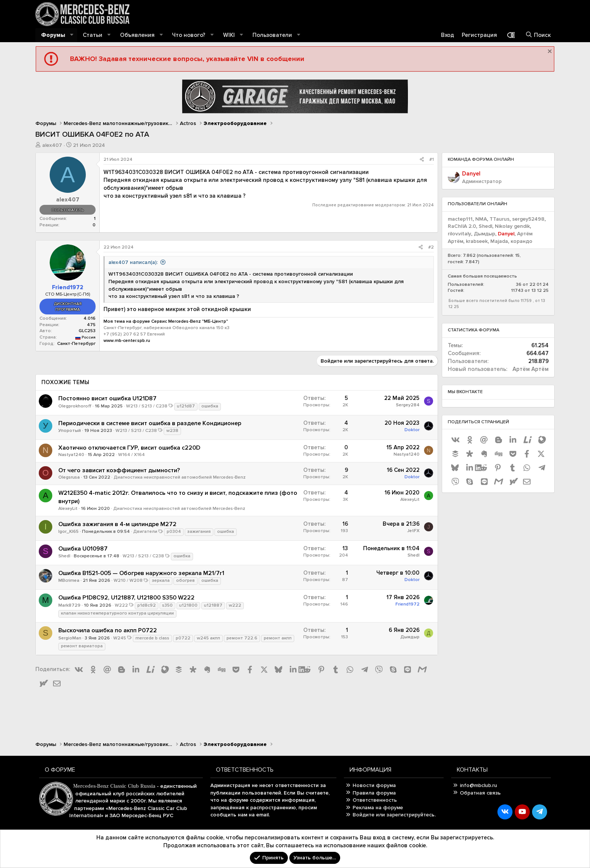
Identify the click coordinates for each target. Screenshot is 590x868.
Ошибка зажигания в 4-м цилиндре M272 (117, 524)
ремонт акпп (278, 638)
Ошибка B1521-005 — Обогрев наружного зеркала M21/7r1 (141, 573)
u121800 (188, 605)
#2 (431, 247)
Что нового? (189, 35)
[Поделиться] (422, 160)
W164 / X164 (132, 455)
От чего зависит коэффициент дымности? (119, 470)
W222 (121, 605)
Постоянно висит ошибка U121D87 (107, 398)
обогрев (186, 580)
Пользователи (272, 35)
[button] (72, 35)
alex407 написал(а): (133, 262)
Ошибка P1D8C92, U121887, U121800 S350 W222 (126, 598)
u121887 (213, 605)
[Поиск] (538, 35)
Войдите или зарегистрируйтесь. (394, 815)
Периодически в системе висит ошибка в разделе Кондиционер (150, 423)
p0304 (174, 532)
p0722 (183, 638)
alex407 (52, 145)
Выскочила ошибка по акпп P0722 (108, 630)
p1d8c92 (147, 605)
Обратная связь (480, 793)
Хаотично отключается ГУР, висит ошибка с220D (129, 448)
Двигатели (145, 532)
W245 (120, 638)
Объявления (137, 35)
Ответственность (375, 800)
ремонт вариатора (82, 646)
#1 (432, 159)
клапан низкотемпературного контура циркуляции (117, 613)
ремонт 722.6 (242, 638)
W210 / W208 (128, 580)
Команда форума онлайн (481, 159)
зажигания (199, 532)
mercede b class (152, 638)
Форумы (53, 35)
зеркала (161, 580)
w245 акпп (208, 638)
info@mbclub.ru (478, 785)
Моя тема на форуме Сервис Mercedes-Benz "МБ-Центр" (166, 321)
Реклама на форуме (378, 808)
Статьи (93, 35)
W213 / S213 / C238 (147, 406)
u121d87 (186, 406)
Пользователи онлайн (477, 204)
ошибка (210, 406)
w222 (235, 605)
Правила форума (374, 793)
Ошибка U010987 (83, 549)
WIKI (229, 35)
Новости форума (374, 785)
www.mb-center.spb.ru (127, 341)
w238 (172, 431)
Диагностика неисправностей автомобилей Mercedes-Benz (180, 477)
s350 (167, 605)
